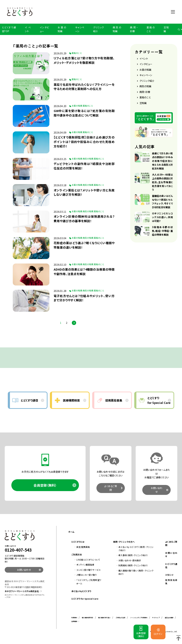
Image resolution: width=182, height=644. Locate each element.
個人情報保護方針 (87, 618)
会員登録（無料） (45, 485)
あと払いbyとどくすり (81, 591)
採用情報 (74, 621)
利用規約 (74, 618)
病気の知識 (117, 29)
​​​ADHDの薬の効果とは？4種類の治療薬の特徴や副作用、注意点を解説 (84, 272)
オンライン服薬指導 (85, 565)
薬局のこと (151, 29)
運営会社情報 (169, 618)
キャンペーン (80, 29)
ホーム (71, 532)
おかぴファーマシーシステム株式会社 (22, 591)
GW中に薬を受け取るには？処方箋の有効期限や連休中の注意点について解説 (84, 113)
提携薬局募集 (171, 582)
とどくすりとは (78, 542)
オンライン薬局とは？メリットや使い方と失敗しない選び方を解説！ (84, 192)
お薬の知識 (62, 29)
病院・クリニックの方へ (124, 542)
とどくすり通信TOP (9, 29)
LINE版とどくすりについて (88, 560)
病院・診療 (134, 29)
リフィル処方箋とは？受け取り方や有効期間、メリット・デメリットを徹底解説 (84, 60)
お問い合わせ (157, 490)
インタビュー (44, 29)
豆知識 (166, 29)
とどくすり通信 (171, 566)
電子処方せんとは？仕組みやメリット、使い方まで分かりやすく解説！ (84, 298)
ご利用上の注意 (120, 618)
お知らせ (169, 575)
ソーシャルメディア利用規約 (139, 618)
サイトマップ (156, 618)
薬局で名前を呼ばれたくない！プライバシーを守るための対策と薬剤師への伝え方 (84, 87)
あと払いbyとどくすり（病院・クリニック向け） (136, 549)
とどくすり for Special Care (85, 599)
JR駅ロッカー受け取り (87, 575)
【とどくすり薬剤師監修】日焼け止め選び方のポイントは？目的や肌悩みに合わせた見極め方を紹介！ (84, 142)
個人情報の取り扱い (104, 618)
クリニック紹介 (98, 29)
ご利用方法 (77, 555)
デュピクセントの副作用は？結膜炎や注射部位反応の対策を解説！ (84, 166)
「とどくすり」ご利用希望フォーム (89, 582)
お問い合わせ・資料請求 (130, 560)
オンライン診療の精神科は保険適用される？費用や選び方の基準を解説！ (84, 219)
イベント (28, 29)
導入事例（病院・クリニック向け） (133, 555)
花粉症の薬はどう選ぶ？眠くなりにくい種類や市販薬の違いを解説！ (84, 245)
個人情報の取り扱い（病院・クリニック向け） (136, 572)
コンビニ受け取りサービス (88, 570)
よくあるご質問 (111, 488)
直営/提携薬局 (83, 547)
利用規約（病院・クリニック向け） (133, 565)
